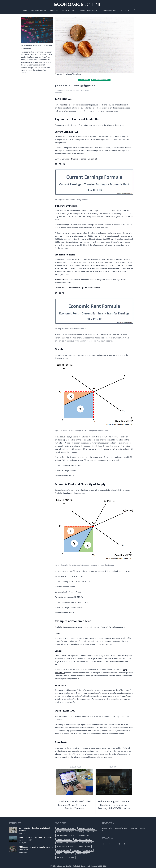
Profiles (77, 850)
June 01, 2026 (23, 833)
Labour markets (86, 843)
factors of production (73, 105)
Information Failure (83, 839)
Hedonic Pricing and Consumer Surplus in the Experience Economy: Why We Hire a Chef (114, 805)
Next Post (114, 767)
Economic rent (61, 280)
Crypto (79, 832)
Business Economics (39, 10)
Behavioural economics (66, 828)
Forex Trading (84, 835)
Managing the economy (66, 846)
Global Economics (69, 10)
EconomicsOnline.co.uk (90, 866)
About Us (133, 828)
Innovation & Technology (67, 843)
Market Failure (84, 846)
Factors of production (101, 80)
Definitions (54, 10)
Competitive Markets (109, 10)
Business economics (86, 828)
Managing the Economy (88, 10)
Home (25, 10)
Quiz (59, 854)
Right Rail (69, 854)
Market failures (63, 850)
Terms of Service (121, 828)
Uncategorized (83, 854)
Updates (60, 857)
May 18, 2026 (23, 843)
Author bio (59, 93)
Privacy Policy (107, 828)
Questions (88, 850)
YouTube (71, 857)
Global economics (64, 839)
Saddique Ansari (61, 91)
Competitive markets (65, 832)
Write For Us (125, 10)
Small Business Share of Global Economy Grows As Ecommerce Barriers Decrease (74, 805)
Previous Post (75, 767)
